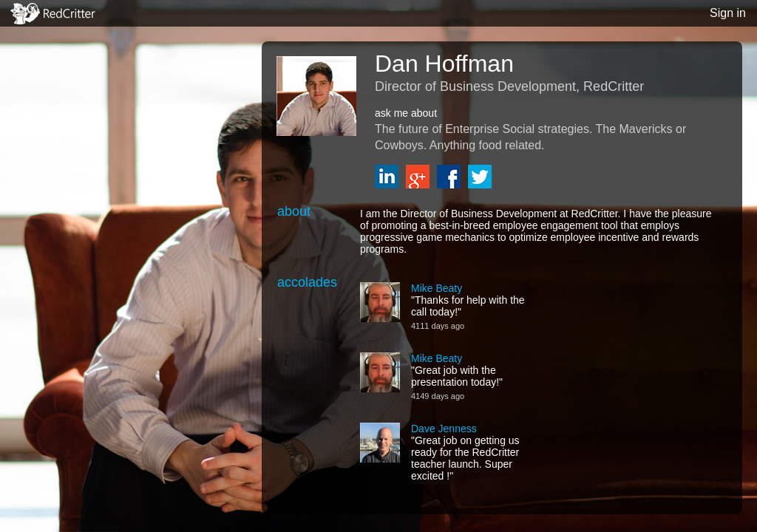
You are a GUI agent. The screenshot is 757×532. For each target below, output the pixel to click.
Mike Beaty (437, 288)
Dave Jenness (444, 429)
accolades (307, 282)
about (294, 211)
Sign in (728, 13)
